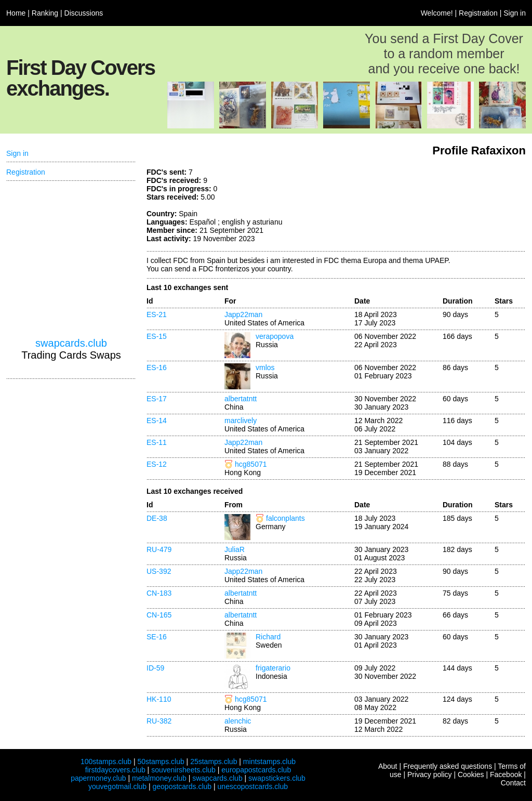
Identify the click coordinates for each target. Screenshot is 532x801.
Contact (513, 783)
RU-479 (159, 549)
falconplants (285, 518)
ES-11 (157, 442)
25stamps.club (214, 761)
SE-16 (157, 637)
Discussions (84, 13)
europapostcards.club (256, 770)
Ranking (45, 13)
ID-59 (155, 668)
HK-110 (159, 699)
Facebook (506, 774)
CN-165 (159, 615)
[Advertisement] (448, 207)
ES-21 (157, 314)
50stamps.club (161, 761)
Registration (478, 13)
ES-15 (157, 336)
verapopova (275, 336)
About (388, 766)
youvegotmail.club (117, 786)
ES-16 (157, 367)
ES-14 (157, 421)
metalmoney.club (159, 778)
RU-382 (159, 721)
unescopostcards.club (253, 786)
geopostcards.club (182, 786)
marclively (241, 421)
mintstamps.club (269, 761)
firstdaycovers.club (115, 770)
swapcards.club (71, 343)
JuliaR (235, 549)
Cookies (471, 774)
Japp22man (243, 314)
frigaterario (273, 668)
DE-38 (157, 518)
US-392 (159, 571)
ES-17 (157, 399)
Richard (268, 637)
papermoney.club (98, 778)
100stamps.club (106, 761)
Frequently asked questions (448, 766)
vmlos (265, 367)
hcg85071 (251, 464)
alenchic (238, 721)
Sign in (515, 13)
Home (16, 13)
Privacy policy (430, 774)
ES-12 (157, 464)
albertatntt (241, 399)
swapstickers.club (277, 778)
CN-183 (159, 593)
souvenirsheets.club (183, 770)
